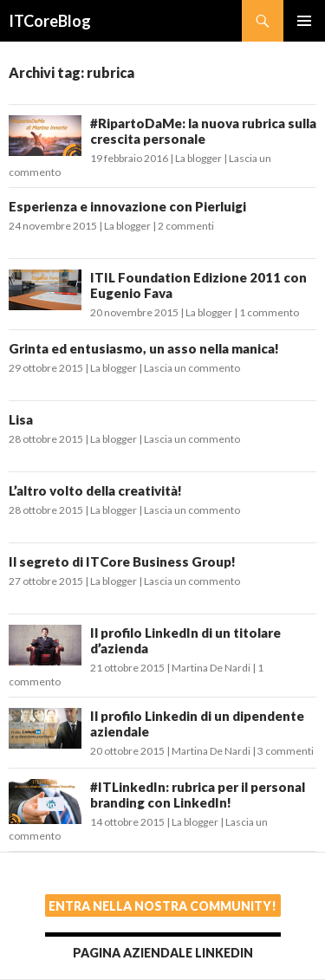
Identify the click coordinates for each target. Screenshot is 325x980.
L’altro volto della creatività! (95, 490)
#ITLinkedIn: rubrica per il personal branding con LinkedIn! (198, 795)
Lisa (21, 419)
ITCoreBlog (50, 21)
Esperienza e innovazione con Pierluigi (127, 206)
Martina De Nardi (211, 668)
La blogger (198, 158)
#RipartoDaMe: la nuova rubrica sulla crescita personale (203, 131)
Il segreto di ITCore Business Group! (122, 561)
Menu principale (304, 21)
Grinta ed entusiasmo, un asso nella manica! (144, 348)
